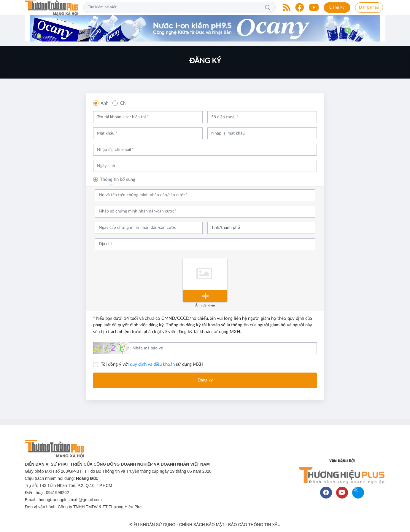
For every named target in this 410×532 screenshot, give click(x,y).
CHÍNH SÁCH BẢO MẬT (202, 525)
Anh (104, 103)
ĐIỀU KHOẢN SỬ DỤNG (152, 525)
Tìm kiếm (268, 7)
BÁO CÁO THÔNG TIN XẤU (254, 525)
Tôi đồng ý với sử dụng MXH (152, 364)
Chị (123, 103)
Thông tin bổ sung (118, 179)
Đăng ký (337, 7)
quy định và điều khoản (152, 364)
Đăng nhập (369, 7)
